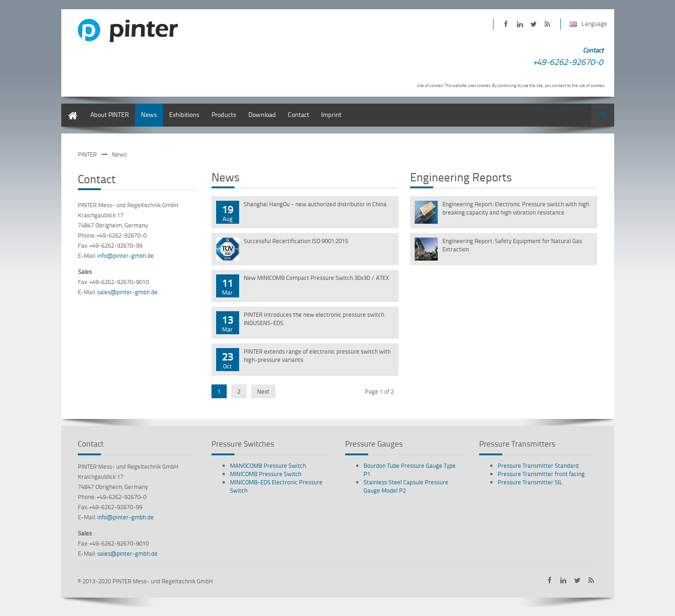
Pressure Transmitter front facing (541, 474)
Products (224, 114)
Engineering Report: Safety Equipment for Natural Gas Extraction (512, 245)
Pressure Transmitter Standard (538, 465)
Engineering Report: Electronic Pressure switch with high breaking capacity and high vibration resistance (516, 208)
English (71, 108)
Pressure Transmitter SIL (530, 482)
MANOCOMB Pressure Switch (268, 465)
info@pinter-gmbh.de (126, 256)
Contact (299, 114)
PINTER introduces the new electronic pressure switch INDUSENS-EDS (314, 319)
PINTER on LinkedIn (520, 24)
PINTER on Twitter (534, 24)
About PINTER (110, 114)
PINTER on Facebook (506, 24)
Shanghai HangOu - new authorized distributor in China (315, 204)
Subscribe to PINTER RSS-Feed (548, 24)
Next (263, 391)
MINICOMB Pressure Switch (266, 474)
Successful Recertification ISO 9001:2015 (296, 241)
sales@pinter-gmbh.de (127, 292)
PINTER (87, 154)
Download (262, 114)
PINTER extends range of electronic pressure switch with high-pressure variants (317, 355)
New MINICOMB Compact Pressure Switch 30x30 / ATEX (317, 278)
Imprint (331, 114)
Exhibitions (184, 114)
